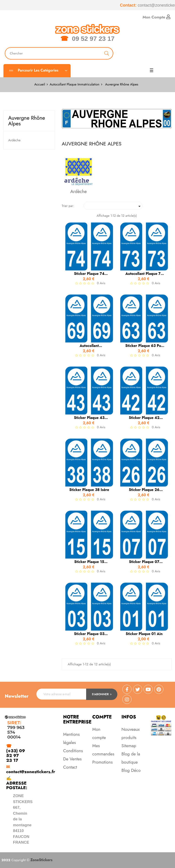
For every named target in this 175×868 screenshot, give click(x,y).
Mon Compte (157, 17)
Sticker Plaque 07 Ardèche (144, 562)
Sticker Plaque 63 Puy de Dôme (144, 346)
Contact (70, 767)
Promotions (102, 762)
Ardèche (14, 140)
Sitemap (129, 746)
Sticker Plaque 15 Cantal (89, 562)
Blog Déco (131, 770)
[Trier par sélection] (113, 206)
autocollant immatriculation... (89, 346)
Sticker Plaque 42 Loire (144, 418)
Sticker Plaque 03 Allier (89, 634)
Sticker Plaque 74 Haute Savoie (89, 274)
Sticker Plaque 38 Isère (89, 490)
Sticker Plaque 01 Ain (144, 634)
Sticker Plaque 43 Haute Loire (89, 418)
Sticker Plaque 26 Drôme (144, 490)
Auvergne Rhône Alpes (27, 121)
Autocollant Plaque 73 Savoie (144, 274)
